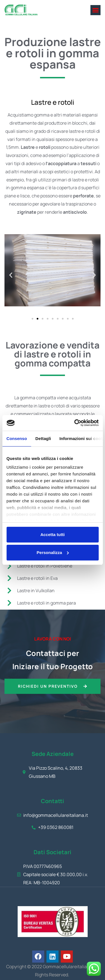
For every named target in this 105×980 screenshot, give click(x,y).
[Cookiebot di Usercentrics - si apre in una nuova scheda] (75, 423)
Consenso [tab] (17, 438)
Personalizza (53, 552)
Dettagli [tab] (43, 438)
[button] (95, 10)
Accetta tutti (53, 535)
